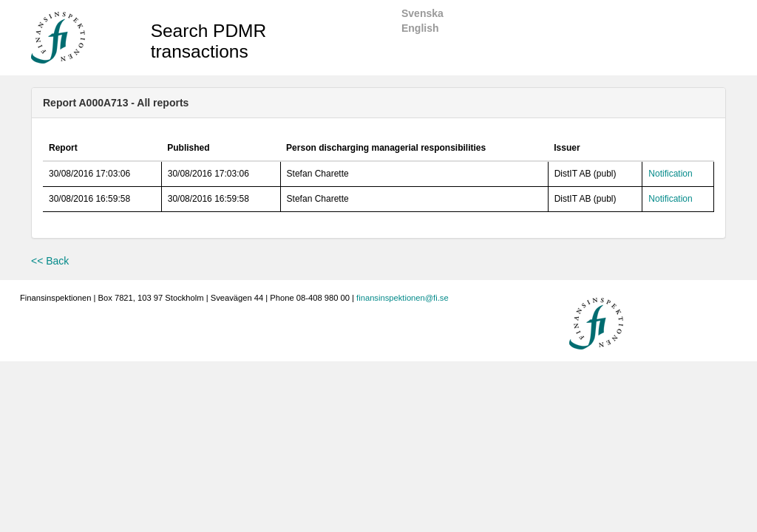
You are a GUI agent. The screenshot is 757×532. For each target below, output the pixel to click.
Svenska (422, 13)
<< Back (50, 261)
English (420, 28)
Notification (670, 174)
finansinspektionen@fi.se (403, 298)
